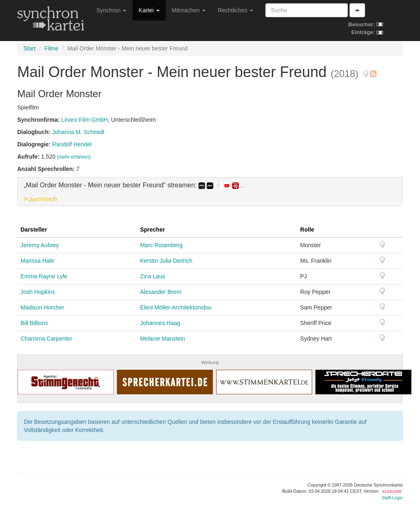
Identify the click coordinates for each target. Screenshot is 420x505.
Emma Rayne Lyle (44, 276)
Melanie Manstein (162, 339)
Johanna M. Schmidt (78, 132)
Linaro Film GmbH (84, 120)
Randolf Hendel (72, 144)
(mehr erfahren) (74, 157)
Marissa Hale (37, 261)
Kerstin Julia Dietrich (166, 261)
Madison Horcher (42, 307)
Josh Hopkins (38, 292)
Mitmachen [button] (189, 10)
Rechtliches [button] (235, 10)
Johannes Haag (160, 323)
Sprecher (152, 230)
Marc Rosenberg (161, 245)
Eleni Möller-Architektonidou (176, 307)
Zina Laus (152, 276)
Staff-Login (392, 498)
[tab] (210, 191)
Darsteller (34, 230)
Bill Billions (34, 323)
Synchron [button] (111, 10)
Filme (51, 48)
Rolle (307, 230)
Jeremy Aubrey (40, 245)
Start (30, 48)
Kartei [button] (149, 10)
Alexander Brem (160, 292)
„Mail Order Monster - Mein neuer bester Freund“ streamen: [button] (134, 185)
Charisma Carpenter (46, 339)
